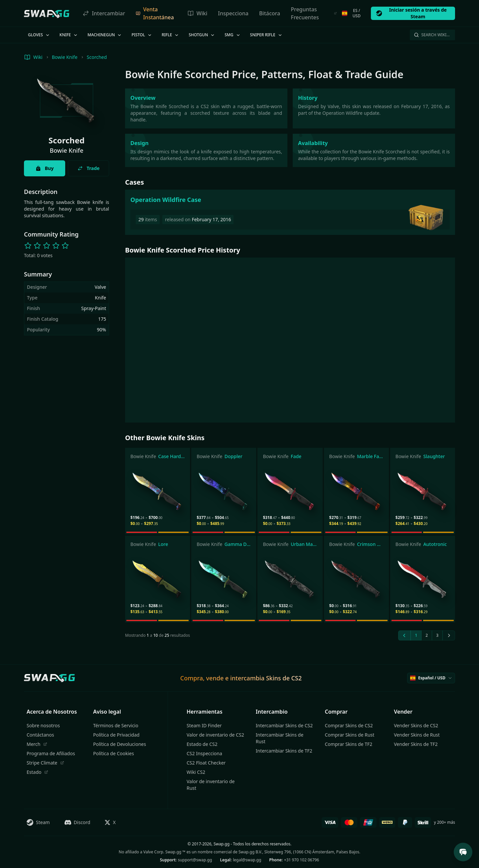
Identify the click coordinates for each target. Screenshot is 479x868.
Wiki (197, 13)
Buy (45, 168)
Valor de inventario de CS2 (215, 735)
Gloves (39, 35)
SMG (233, 35)
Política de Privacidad (116, 735)
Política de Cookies (114, 753)
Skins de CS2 (284, 678)
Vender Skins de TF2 (416, 744)
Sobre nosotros (43, 725)
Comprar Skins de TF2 (349, 744)
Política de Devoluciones (120, 744)
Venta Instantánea (155, 13)
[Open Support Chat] (463, 852)
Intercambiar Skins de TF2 (284, 751)
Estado (37, 772)
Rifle (170, 35)
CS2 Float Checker (206, 763)
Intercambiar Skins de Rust (280, 738)
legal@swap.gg (247, 860)
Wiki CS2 (196, 772)
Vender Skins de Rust (417, 735)
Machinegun (105, 35)
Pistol (142, 35)
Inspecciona (233, 13)
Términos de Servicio (116, 725)
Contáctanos (40, 735)
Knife (69, 35)
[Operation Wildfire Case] (290, 212)
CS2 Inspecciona (204, 753)
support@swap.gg (195, 860)
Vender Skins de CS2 (416, 725)
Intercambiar (104, 13)
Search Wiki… (432, 35)
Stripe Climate (45, 763)
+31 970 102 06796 (302, 860)
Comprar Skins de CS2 (349, 725)
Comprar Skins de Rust (350, 735)
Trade (89, 168)
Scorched (97, 57)
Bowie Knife (65, 57)
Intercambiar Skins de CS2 (284, 725)
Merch (37, 744)
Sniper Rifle (266, 35)
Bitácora (270, 13)
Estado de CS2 (202, 744)
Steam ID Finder (204, 725)
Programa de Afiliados (51, 753)
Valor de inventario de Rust (211, 785)
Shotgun (202, 35)
